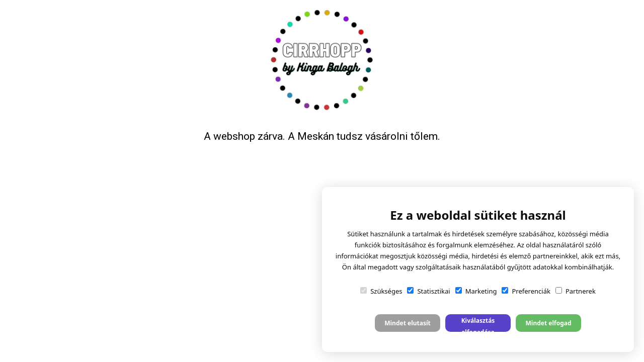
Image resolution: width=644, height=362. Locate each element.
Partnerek (576, 291)
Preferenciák (526, 291)
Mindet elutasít (408, 323)
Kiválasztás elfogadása (478, 324)
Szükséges (381, 291)
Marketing (476, 291)
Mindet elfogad (548, 323)
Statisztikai (428, 291)
